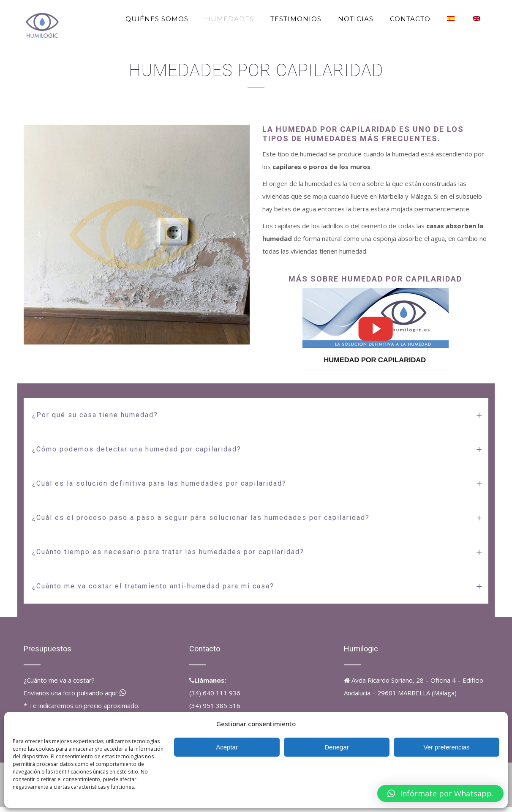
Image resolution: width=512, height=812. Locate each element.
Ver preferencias (446, 747)
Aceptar (227, 747)
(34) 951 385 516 (215, 705)
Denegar (337, 747)
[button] (440, 793)
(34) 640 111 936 (215, 693)
